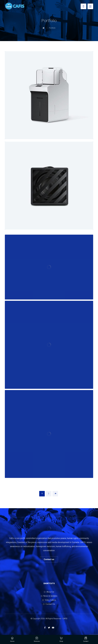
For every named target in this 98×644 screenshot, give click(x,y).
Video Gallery (49, 600)
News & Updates (49, 596)
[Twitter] (49, 628)
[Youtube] (53, 628)
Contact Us (49, 604)
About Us (49, 592)
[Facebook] (45, 628)
